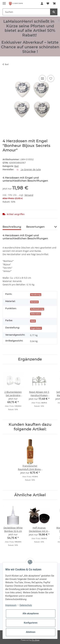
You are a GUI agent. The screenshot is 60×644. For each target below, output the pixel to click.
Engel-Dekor (36, 328)
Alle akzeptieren (31, 613)
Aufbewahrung (37, 309)
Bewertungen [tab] (35, 227)
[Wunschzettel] (48, 4)
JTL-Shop (36, 640)
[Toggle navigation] (4, 2)
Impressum (11, 605)
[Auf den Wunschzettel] (51, 79)
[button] (42, 4)
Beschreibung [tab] (12, 227)
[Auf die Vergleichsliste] (42, 79)
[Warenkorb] (54, 4)
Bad (16, 166)
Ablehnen (31, 632)
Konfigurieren (31, 623)
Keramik (34, 302)
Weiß (33, 321)
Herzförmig (36, 295)
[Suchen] (26, 12)
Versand (29, 195)
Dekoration (36, 314)
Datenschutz (26, 605)
